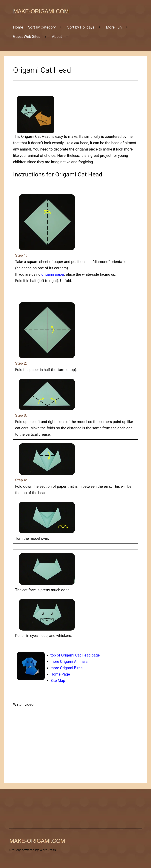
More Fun (114, 27)
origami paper (53, 274)
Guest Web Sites (27, 37)
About (57, 37)
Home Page (60, 674)
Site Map (58, 681)
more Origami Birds (67, 668)
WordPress (48, 850)
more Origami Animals (69, 662)
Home (18, 27)
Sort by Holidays (81, 27)
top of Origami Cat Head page (75, 655)
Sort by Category (42, 27)
